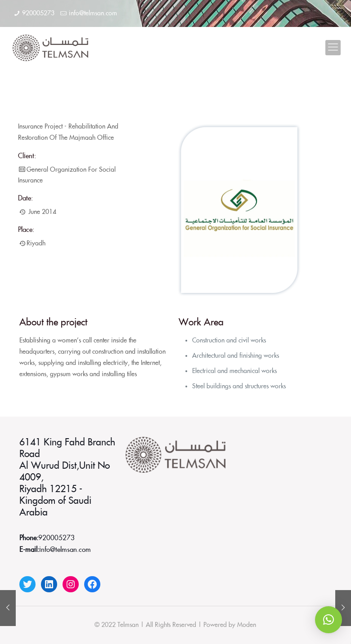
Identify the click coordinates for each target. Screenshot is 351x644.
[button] (328, 620)
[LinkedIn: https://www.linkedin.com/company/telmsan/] (49, 584)
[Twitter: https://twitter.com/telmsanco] (27, 584)
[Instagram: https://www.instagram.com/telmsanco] (71, 584)
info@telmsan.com (93, 13)
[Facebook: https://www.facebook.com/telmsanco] (92, 584)
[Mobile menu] (333, 48)
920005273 (38, 13)
